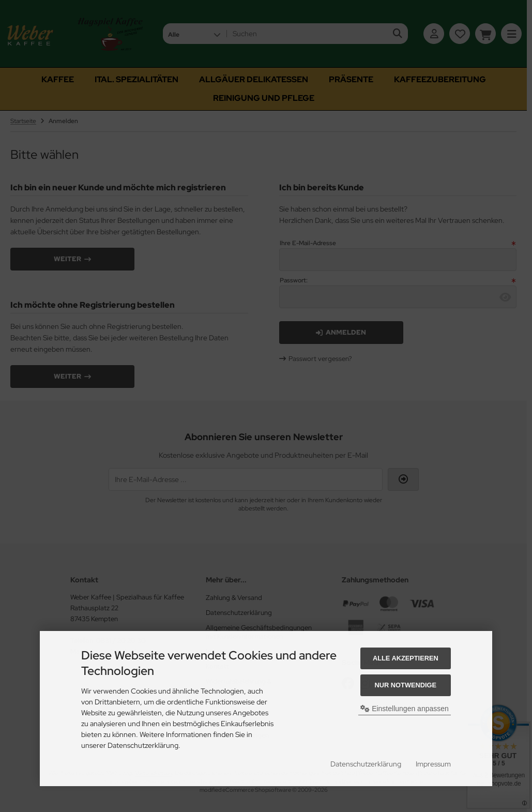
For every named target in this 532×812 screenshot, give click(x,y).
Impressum (433, 764)
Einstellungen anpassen (405, 709)
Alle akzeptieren (406, 658)
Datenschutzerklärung (366, 764)
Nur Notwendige (406, 685)
